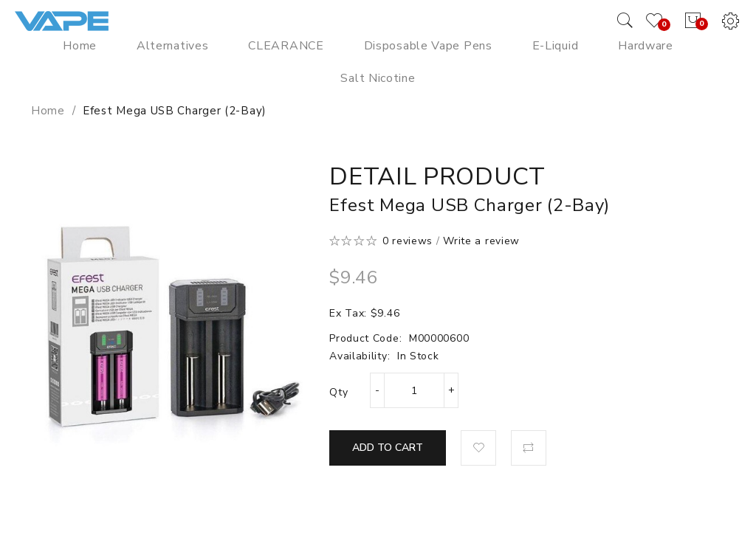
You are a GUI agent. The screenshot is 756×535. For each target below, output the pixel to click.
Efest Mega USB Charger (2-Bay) (175, 111)
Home (48, 111)
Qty (339, 392)
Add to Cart (388, 448)
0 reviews (408, 241)
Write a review (481, 241)
